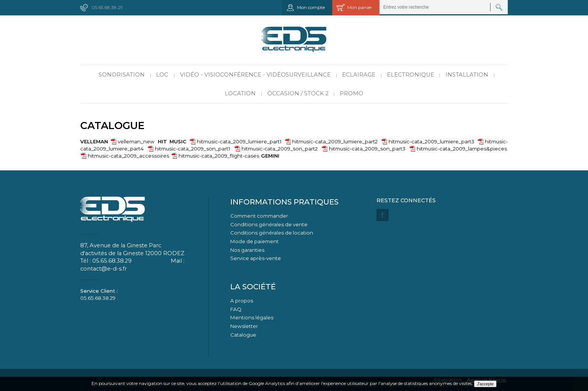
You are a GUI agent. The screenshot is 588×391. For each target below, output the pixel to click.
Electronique (411, 75)
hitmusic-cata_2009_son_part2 (280, 149)
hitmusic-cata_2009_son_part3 (367, 149)
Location (240, 93)
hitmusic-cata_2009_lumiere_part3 (431, 141)
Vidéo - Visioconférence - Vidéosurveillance (255, 75)
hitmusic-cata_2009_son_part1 (193, 149)
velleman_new (136, 141)
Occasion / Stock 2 (298, 93)
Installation (467, 75)
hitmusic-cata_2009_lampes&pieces (462, 149)
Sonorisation (122, 75)
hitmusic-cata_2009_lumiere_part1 (239, 141)
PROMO (352, 93)
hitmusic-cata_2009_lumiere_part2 (335, 141)
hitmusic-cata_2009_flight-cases (219, 156)
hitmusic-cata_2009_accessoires (128, 156)
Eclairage (359, 75)
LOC (162, 75)
